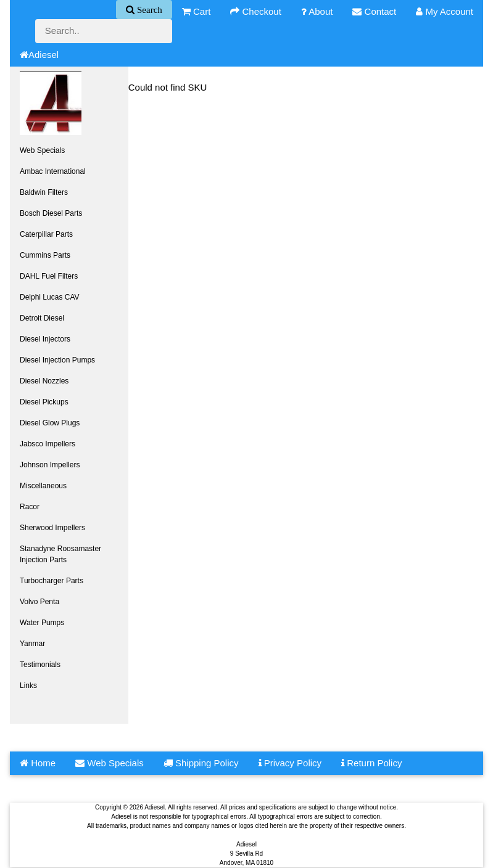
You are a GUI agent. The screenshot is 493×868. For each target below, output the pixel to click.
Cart (197, 11)
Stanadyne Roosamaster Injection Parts (60, 554)
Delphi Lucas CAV (50, 297)
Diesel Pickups (44, 402)
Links (28, 686)
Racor (30, 507)
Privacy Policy (290, 763)
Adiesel (39, 55)
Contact (374, 11)
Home (38, 763)
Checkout (256, 11)
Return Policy (371, 763)
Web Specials (42, 150)
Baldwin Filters (44, 192)
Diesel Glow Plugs (50, 423)
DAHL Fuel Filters (49, 276)
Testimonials (40, 665)
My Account (445, 11)
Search (148, 10)
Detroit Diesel (42, 318)
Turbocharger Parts (52, 581)
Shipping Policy (201, 763)
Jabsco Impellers (48, 444)
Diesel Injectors (45, 339)
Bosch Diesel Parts (51, 213)
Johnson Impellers (50, 465)
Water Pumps (42, 623)
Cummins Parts (45, 255)
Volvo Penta (39, 602)
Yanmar (32, 644)
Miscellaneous (43, 486)
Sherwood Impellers (52, 528)
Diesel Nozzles (44, 381)
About (317, 11)
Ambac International (53, 171)
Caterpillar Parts (46, 234)
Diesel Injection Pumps (57, 360)
